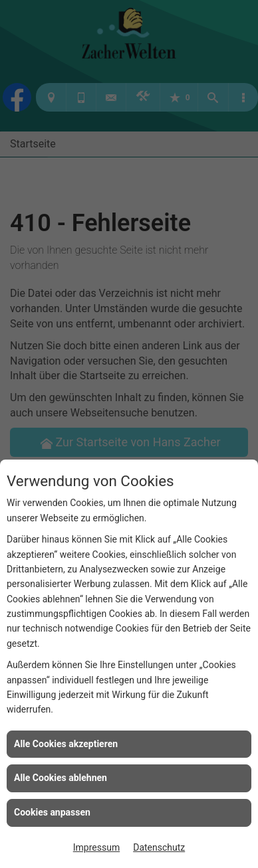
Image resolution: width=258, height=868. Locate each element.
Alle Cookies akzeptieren (66, 744)
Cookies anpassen (52, 812)
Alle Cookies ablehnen (61, 778)
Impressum (96, 847)
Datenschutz (159, 847)
